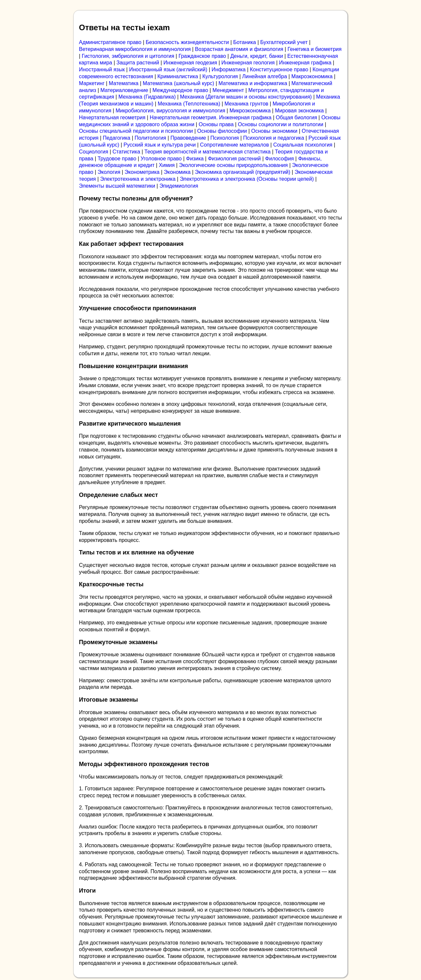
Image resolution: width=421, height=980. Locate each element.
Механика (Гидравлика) (147, 97)
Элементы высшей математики (117, 186)
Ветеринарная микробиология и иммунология (135, 49)
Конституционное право (279, 70)
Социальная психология (303, 145)
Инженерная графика (305, 63)
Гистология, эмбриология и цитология (128, 56)
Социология (94, 152)
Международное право (180, 90)
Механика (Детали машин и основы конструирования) (246, 97)
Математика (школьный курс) (178, 83)
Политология (150, 138)
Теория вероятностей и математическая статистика (208, 152)
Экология (109, 172)
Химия (167, 165)
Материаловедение (124, 90)
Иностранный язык (102, 70)
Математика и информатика (253, 83)
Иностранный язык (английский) (168, 70)
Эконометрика (142, 172)
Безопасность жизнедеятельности (187, 42)
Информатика (228, 70)
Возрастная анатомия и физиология (239, 49)
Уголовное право (161, 159)
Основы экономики (274, 131)
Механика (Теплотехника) (189, 104)
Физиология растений (234, 159)
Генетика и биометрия (314, 49)
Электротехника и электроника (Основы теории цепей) (247, 179)
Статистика (126, 152)
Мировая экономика (299, 111)
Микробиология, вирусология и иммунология (170, 111)
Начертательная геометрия (112, 117)
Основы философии (222, 131)
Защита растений (138, 63)
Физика (195, 159)
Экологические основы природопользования (233, 165)
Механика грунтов (247, 104)
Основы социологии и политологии (281, 124)
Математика (124, 83)
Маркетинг (92, 83)
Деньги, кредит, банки (257, 56)
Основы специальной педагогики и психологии (136, 131)
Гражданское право (202, 56)
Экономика (177, 172)
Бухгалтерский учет (284, 42)
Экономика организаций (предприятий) (243, 172)
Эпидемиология (179, 186)
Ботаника (245, 42)
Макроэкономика (312, 76)
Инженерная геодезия (190, 63)
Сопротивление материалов (235, 145)
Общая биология (297, 117)
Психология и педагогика (273, 138)
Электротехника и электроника (138, 179)
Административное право (110, 42)
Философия (279, 159)
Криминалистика (178, 76)
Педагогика (117, 138)
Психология (225, 138)
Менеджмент (228, 90)
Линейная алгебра (264, 76)
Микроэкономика (250, 111)
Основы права (216, 124)
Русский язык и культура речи (160, 145)
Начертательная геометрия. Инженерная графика (210, 117)
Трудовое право (117, 159)
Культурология (220, 76)
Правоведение (188, 138)
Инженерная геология (248, 63)
